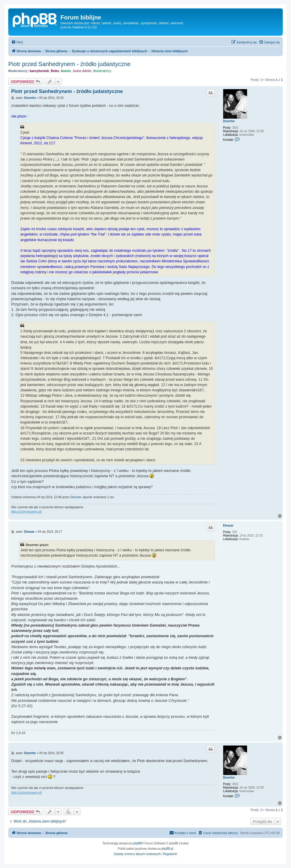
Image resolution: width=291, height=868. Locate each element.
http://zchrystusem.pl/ (27, 511)
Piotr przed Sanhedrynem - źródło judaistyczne (69, 64)
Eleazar (228, 525)
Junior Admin (82, 71)
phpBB (137, 843)
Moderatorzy (102, 71)
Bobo (55, 71)
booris (66, 71)
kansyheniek (39, 71)
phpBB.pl (167, 849)
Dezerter (229, 121)
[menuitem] (17, 42)
